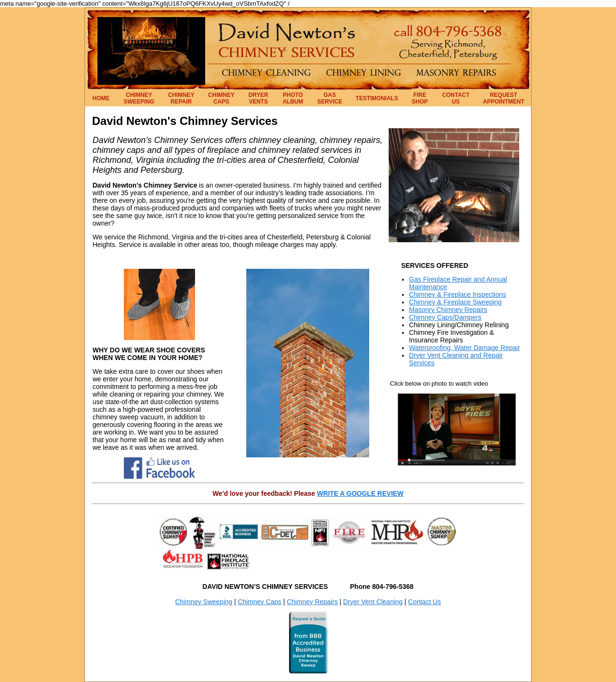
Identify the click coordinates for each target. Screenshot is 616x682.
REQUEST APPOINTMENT (504, 98)
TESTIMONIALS (377, 98)
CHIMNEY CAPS (221, 98)
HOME (101, 98)
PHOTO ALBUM (293, 98)
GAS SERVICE (330, 98)
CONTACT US (456, 98)
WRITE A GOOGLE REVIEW (360, 493)
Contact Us (425, 602)
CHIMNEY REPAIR (181, 98)
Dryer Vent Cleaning (373, 602)
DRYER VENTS (259, 98)
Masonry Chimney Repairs (448, 310)
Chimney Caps (260, 602)
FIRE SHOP (420, 98)
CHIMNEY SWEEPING (139, 98)
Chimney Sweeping (204, 602)
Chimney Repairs (312, 602)
